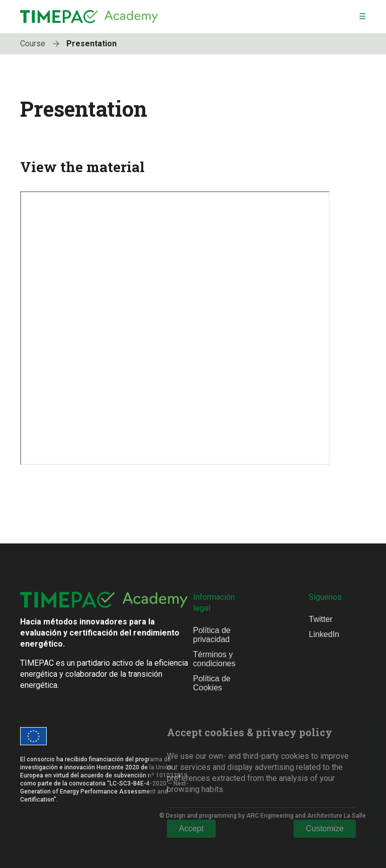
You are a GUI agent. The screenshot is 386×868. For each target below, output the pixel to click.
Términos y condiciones (214, 659)
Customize (325, 828)
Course (42, 44)
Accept (191, 828)
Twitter (320, 619)
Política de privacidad (212, 635)
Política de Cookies (212, 683)
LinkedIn (324, 634)
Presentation (91, 44)
